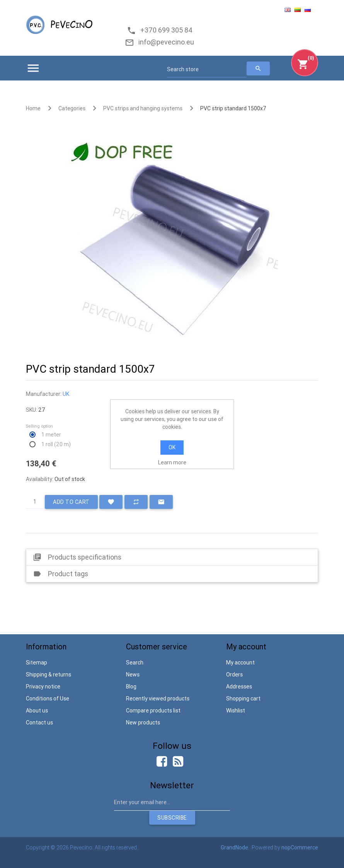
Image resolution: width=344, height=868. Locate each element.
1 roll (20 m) (56, 444)
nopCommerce (300, 847)
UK (66, 394)
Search (135, 663)
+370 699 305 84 (165, 30)
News (133, 675)
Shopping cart (243, 699)
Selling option (39, 426)
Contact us (39, 722)
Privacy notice (43, 687)
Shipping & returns (49, 675)
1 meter (51, 435)
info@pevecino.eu (165, 42)
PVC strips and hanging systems (143, 108)
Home (33, 108)
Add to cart (71, 502)
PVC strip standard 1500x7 (233, 108)
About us (37, 710)
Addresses (239, 687)
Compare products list (153, 710)
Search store (183, 69)
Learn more (172, 462)
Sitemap (37, 663)
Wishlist (236, 710)
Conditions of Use (48, 699)
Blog (131, 687)
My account (240, 663)
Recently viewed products (158, 699)
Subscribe (172, 818)
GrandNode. (236, 847)
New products (143, 722)
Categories (72, 108)
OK (172, 447)
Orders (234, 675)
